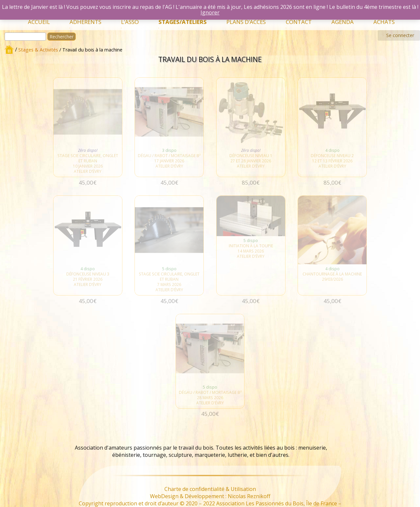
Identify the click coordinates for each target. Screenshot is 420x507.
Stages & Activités (38, 50)
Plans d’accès (246, 22)
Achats (384, 22)
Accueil (39, 22)
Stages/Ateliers (183, 22)
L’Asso (130, 22)
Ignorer (210, 12)
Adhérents (85, 22)
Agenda (343, 22)
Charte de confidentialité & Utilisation (210, 489)
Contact (299, 22)
